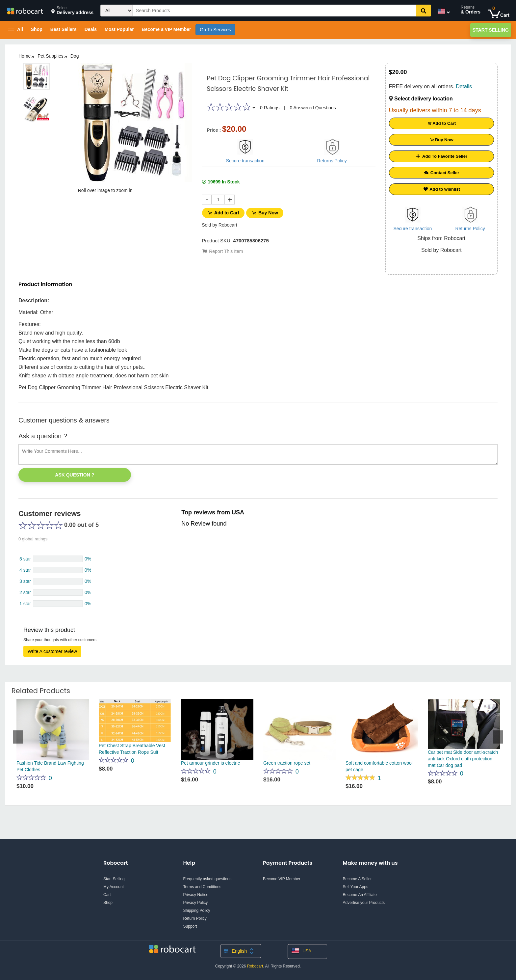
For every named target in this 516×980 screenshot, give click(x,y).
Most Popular (119, 29)
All (16, 29)
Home (25, 56)
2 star (25, 592)
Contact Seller (441, 173)
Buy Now (266, 213)
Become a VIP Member (167, 29)
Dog (75, 56)
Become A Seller (357, 879)
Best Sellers (64, 29)
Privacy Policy (196, 903)
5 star (25, 559)
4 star (25, 570)
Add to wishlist (441, 189)
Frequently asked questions (207, 879)
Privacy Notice (196, 895)
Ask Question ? (75, 475)
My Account (114, 887)
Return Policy (195, 918)
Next (498, 737)
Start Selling (491, 30)
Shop (37, 29)
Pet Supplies (51, 56)
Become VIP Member (282, 879)
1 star (25, 604)
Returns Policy (332, 161)
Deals (91, 29)
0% (88, 559)
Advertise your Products (364, 903)
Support (190, 926)
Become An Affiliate (360, 895)
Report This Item (222, 251)
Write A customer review (52, 651)
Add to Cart (224, 213)
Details (464, 86)
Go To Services (215, 30)
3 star (25, 581)
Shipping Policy (197, 911)
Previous (18, 737)
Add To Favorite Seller (441, 156)
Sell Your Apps (356, 887)
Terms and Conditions (202, 887)
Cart (107, 895)
